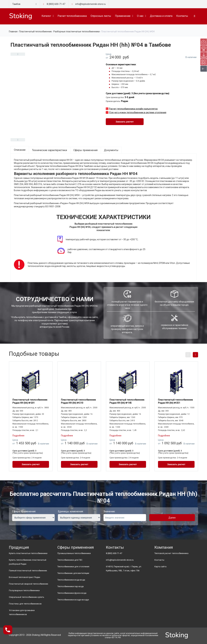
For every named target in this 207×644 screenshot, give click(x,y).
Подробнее (18, 436)
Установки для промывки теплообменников (22, 612)
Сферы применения (85, 150)
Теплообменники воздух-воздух (73, 600)
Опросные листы (101, 16)
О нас (140, 16)
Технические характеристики (49, 150)
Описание (20, 150)
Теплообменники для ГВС (70, 560)
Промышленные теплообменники (74, 553)
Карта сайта (160, 567)
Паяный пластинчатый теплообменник (28, 571)
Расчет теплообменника (72, 16)
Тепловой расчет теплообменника (171, 553)
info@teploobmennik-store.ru (120, 560)
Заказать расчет (125, 122)
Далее (172, 518)
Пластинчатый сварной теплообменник (29, 584)
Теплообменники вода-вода (71, 580)
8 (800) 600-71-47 (56, 4)
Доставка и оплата (161, 16)
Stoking (36, 635)
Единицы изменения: (71, 511)
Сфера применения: (24, 511)
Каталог (46, 16)
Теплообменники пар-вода (71, 586)
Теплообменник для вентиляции (73, 573)
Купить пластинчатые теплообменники (28, 553)
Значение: (109, 511)
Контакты (182, 16)
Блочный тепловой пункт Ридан (25, 577)
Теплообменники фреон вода (72, 593)
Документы (111, 150)
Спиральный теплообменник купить (27, 597)
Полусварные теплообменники (24, 590)
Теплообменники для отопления (73, 567)
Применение (123, 16)
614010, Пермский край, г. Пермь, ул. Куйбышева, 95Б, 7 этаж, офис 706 (124, 569)
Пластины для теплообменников (25, 604)
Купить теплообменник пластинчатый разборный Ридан (28, 562)
